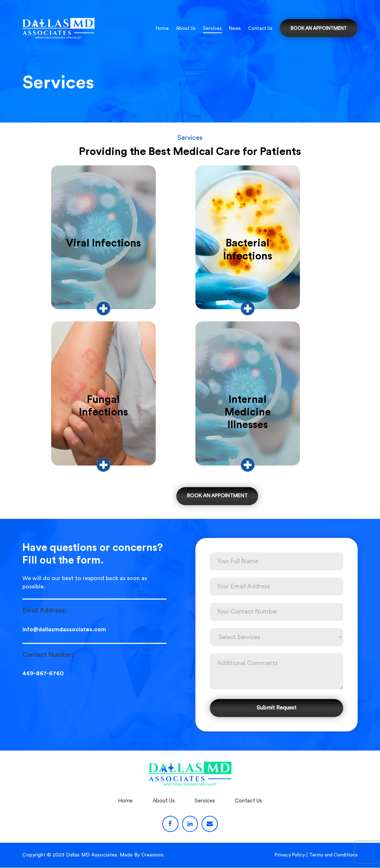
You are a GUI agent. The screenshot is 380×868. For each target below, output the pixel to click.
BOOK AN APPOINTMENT (319, 28)
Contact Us (260, 28)
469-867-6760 (43, 675)
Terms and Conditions (332, 855)
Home (162, 28)
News (235, 28)
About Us (186, 28)
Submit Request (277, 708)
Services (212, 28)
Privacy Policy (288, 855)
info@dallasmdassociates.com (64, 631)
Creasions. (153, 855)
